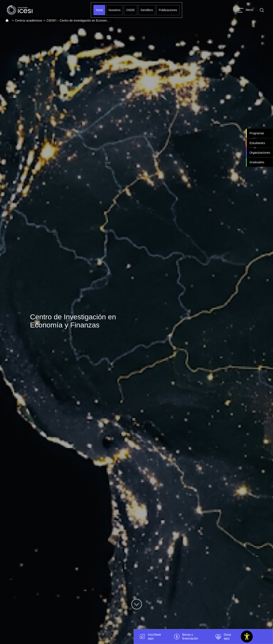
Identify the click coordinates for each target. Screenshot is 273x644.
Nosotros (115, 10)
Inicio (99, 10)
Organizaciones (260, 153)
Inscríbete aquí (149, 637)
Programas (257, 133)
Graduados (257, 162)
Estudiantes (257, 143)
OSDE (131, 10)
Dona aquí (222, 637)
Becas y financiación (185, 637)
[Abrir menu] (245, 10)
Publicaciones (168, 10)
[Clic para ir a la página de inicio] (20, 10)
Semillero (147, 10)
